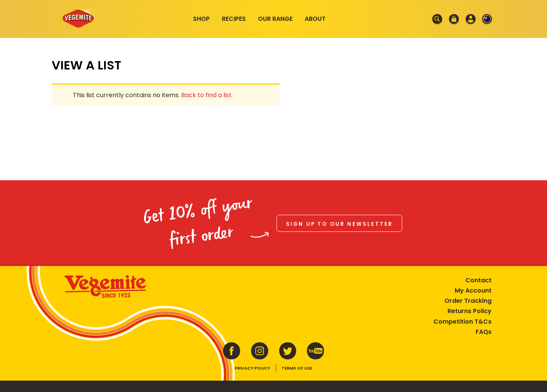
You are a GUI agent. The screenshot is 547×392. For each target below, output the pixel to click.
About (315, 19)
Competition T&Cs (462, 322)
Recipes (234, 19)
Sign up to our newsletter (340, 224)
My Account (473, 290)
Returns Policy (470, 311)
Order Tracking (468, 301)
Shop (201, 19)
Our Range (275, 19)
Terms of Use (297, 368)
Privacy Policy (252, 368)
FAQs (484, 332)
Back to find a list (206, 95)
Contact (478, 280)
